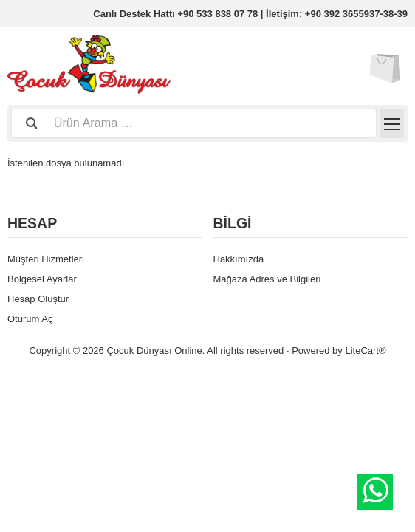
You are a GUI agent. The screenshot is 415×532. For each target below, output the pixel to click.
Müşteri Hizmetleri (46, 259)
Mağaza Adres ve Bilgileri (267, 279)
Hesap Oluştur (38, 299)
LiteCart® (365, 351)
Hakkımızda (239, 259)
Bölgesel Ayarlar (42, 279)
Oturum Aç (30, 319)
